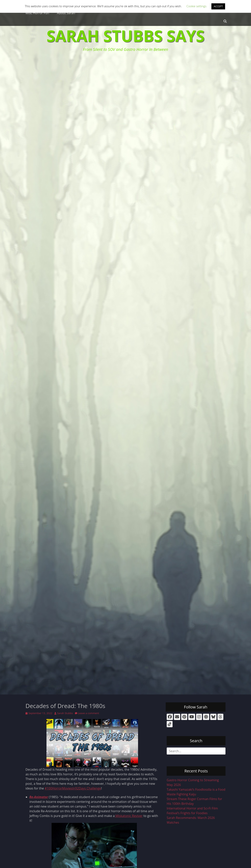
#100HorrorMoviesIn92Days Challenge (73, 788)
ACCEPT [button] (218, 6)
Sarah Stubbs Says (125, 36)
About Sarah (66, 13)
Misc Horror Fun (37, 13)
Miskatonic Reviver (129, 816)
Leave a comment (89, 713)
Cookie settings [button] (196, 6)
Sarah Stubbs (65, 713)
